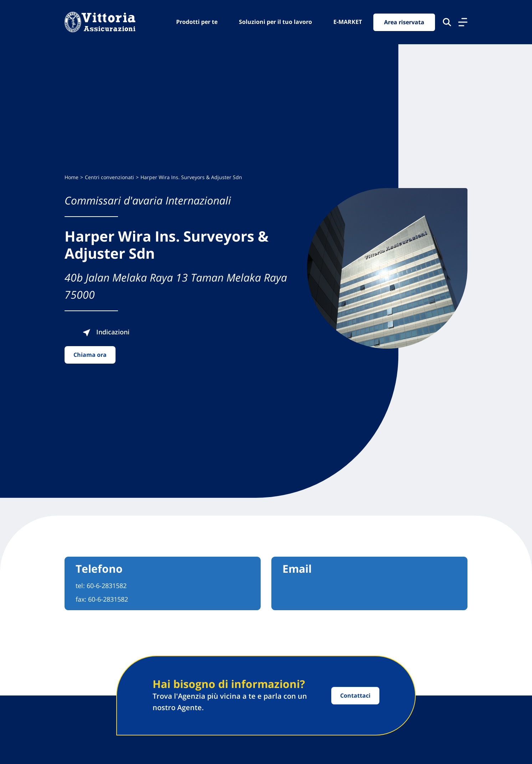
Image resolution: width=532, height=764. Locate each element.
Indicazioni (106, 332)
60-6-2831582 (107, 586)
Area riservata (404, 22)
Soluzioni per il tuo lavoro (275, 22)
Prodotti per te (197, 22)
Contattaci (355, 695)
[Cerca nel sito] (447, 22)
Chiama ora (90, 355)
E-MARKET (348, 22)
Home (71, 177)
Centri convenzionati (109, 177)
